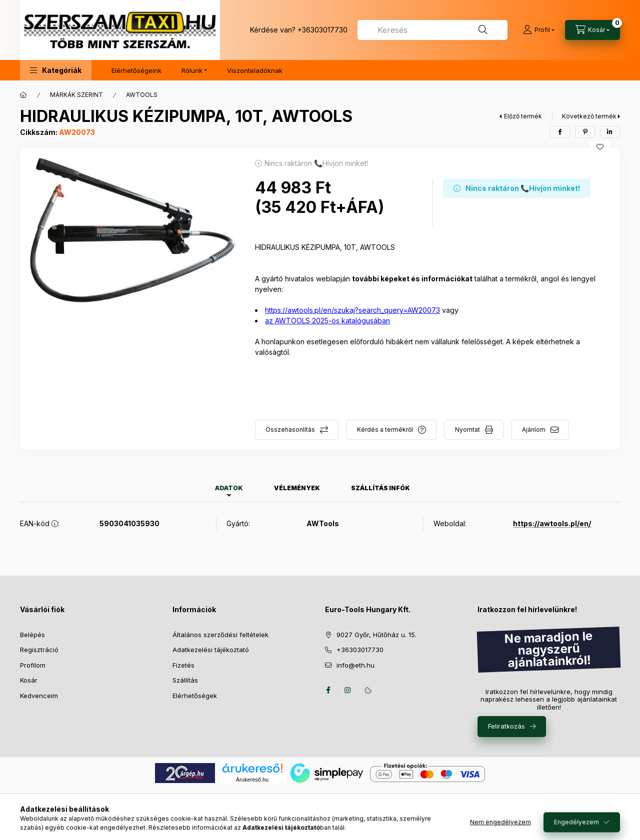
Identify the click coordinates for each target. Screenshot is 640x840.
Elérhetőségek (195, 696)
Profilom (33, 665)
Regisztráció (39, 650)
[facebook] (560, 132)
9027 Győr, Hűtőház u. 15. (376, 635)
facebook (328, 690)
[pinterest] (585, 132)
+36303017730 (322, 30)
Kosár (29, 680)
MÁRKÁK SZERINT (76, 95)
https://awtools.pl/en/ (552, 523)
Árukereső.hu (252, 780)
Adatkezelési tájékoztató (211, 650)
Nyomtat (467, 429)
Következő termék (589, 116)
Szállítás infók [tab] (380, 488)
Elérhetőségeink (136, 70)
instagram (348, 690)
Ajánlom (534, 429)
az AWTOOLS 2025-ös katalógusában (327, 321)
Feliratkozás (506, 726)
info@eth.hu (355, 665)
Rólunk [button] (192, 70)
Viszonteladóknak (255, 70)
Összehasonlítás (290, 429)
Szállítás (185, 680)
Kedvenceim (39, 696)
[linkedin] (610, 132)
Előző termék (523, 116)
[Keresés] (483, 30)
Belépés (32, 635)
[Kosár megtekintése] (592, 30)
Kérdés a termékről (385, 429)
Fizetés (183, 665)
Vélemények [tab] (297, 488)
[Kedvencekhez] (600, 147)
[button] (56, 70)
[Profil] (539, 30)
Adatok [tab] (229, 488)
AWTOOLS (142, 95)
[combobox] (432, 30)
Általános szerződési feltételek (220, 635)
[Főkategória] (23, 95)
